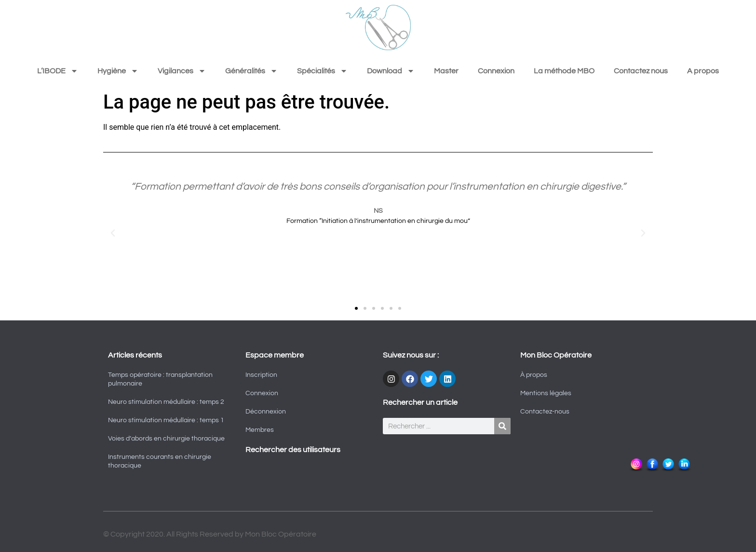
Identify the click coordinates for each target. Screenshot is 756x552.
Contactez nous (641, 71)
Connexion (496, 71)
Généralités (251, 71)
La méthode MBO (564, 71)
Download (391, 71)
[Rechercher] (502, 426)
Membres (260, 430)
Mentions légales (546, 393)
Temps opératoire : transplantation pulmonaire (160, 379)
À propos (534, 375)
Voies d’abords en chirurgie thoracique (166, 439)
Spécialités (322, 71)
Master (446, 71)
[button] (113, 233)
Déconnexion (266, 412)
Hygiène (118, 71)
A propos (703, 71)
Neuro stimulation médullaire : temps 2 (166, 402)
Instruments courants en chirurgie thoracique (160, 461)
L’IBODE (58, 71)
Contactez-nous (545, 412)
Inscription (261, 375)
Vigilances (182, 71)
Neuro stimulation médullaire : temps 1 (166, 420)
